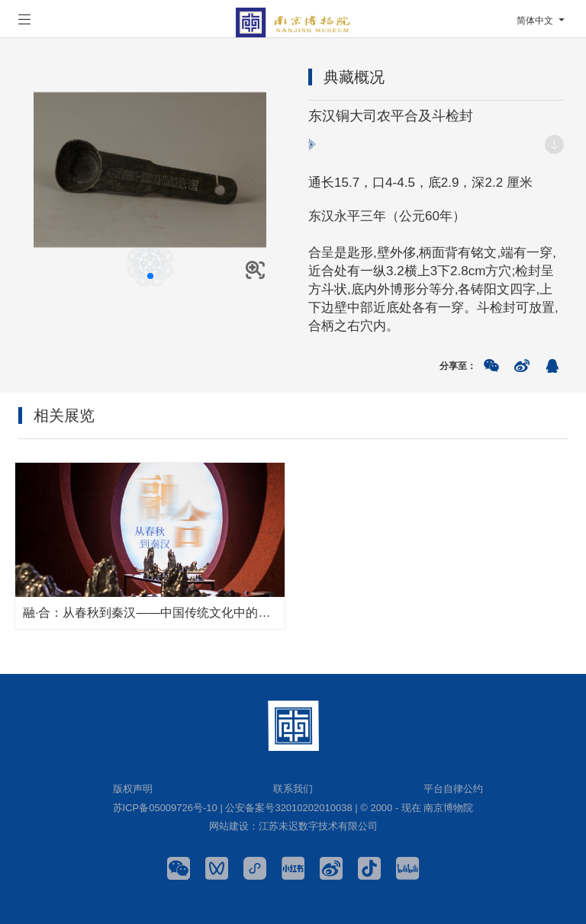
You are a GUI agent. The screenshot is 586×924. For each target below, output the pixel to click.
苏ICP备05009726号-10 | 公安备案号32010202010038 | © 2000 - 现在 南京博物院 (293, 808)
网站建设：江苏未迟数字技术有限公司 (293, 826)
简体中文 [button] (542, 21)
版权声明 (133, 789)
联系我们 (293, 789)
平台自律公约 (453, 789)
